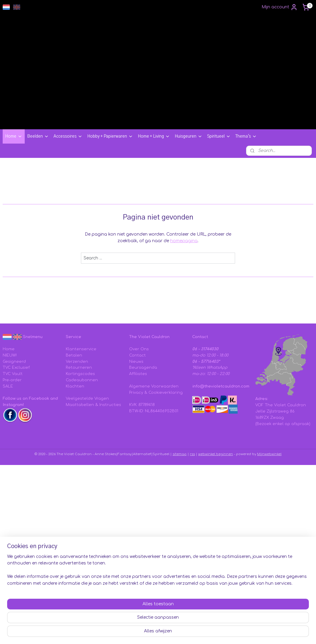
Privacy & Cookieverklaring (156, 393)
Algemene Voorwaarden (154, 386)
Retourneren (79, 368)
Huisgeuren (188, 136)
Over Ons (139, 349)
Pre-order (12, 380)
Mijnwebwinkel (269, 454)
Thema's (246, 136)
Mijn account (280, 7)
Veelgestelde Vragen (87, 399)
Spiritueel (219, 136)
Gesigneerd (14, 362)
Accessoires (68, 136)
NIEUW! (10, 355)
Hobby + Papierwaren (110, 136)
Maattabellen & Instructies (93, 405)
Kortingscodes (80, 374)
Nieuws (136, 362)
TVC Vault (13, 374)
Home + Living (154, 136)
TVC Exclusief (16, 368)
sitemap (180, 454)
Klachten (75, 386)
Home (14, 136)
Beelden (38, 136)
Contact (137, 355)
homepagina (184, 241)
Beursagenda (143, 368)
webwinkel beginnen (216, 454)
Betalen (74, 355)
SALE (8, 386)
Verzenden (77, 362)
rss (192, 454)
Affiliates (138, 374)
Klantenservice (81, 349)
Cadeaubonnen (82, 380)
